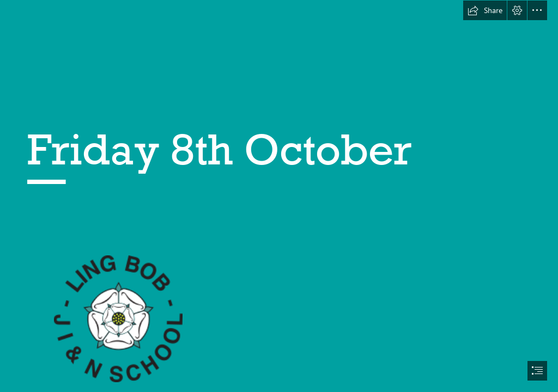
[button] (485, 10)
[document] (279, 196)
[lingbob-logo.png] (118, 318)
